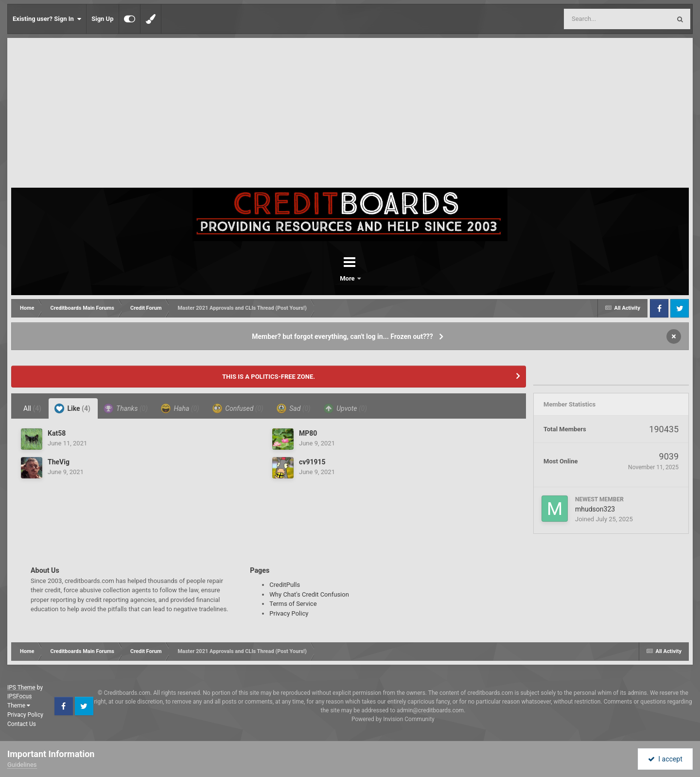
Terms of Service (293, 604)
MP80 (308, 433)
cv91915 (312, 462)
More (375, 278)
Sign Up (102, 19)
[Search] (593, 19)
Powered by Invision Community (393, 719)
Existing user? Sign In (47, 19)
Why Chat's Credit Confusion (309, 594)
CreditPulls (285, 585)
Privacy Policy (289, 613)
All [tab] (32, 408)
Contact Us (22, 724)
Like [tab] (72, 408)
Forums (323, 278)
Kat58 (57, 433)
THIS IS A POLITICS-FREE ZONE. (269, 377)
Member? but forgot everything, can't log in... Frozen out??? (342, 336)
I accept (665, 759)
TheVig (59, 462)
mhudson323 (595, 509)
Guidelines (22, 765)
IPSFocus (19, 696)
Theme (19, 706)
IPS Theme (21, 688)
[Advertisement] (350, 115)
